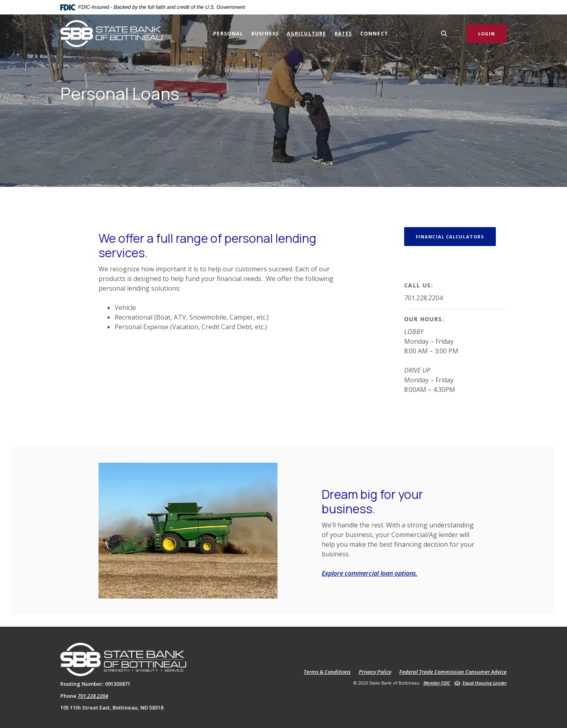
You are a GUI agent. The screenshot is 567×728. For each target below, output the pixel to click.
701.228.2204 (93, 696)
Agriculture (306, 34)
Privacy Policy (375, 672)
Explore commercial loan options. (370, 573)
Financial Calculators (450, 237)
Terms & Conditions (327, 672)
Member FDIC (437, 683)
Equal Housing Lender (485, 683)
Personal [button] (228, 34)
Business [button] (265, 34)
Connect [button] (374, 34)
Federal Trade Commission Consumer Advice (453, 672)
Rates (343, 34)
